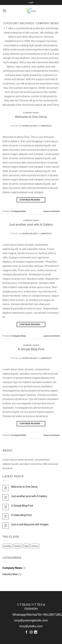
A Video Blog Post (21, 515)
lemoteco (46, 126)
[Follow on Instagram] (31, 632)
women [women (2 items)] (35, 546)
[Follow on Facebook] (26, 632)
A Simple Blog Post (31, 349)
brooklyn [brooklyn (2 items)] (7, 546)
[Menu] (4, 11)
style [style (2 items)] (26, 546)
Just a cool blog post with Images (30, 524)
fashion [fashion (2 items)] (18, 546)
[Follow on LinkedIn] (36, 632)
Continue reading (31, 200)
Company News (31, 113)
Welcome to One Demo (31, 117)
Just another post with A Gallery (31, 224)
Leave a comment (51, 211)
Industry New (10, 574)
